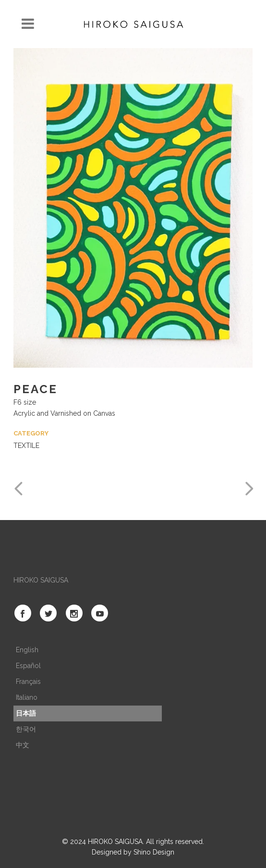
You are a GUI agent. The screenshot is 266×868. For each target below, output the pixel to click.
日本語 (26, 713)
